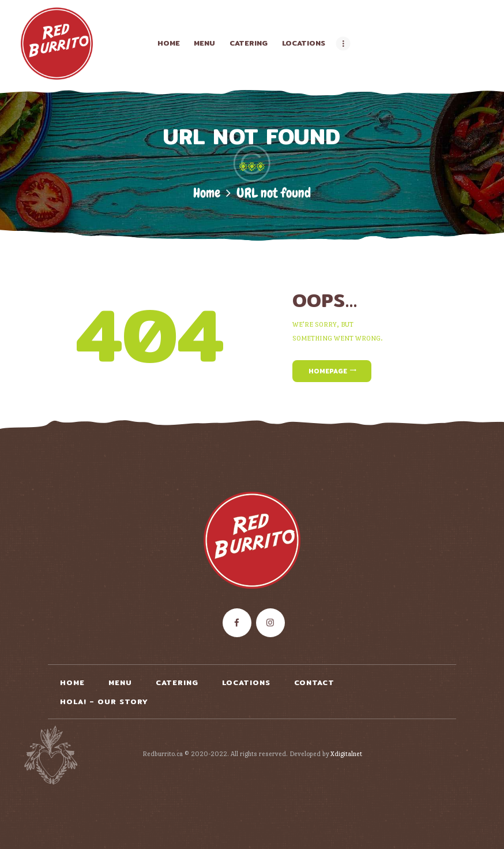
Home (207, 193)
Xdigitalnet (346, 754)
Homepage (328, 371)
